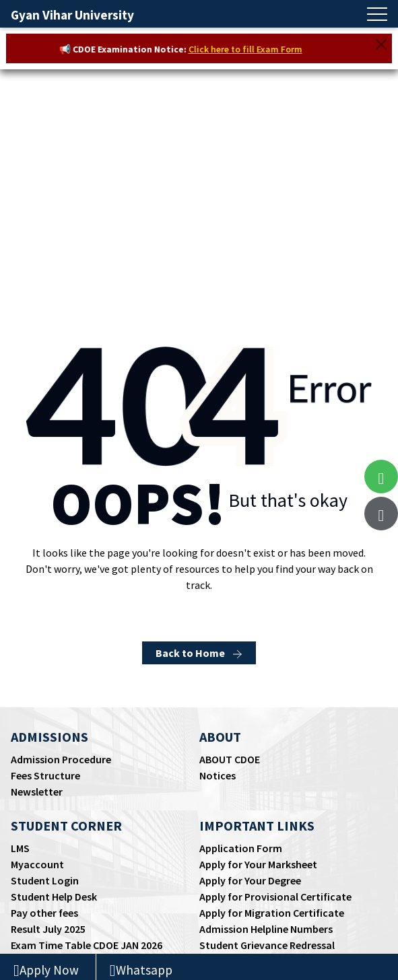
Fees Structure (45, 775)
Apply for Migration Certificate (272, 913)
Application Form (241, 848)
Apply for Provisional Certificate (275, 897)
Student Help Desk (54, 897)
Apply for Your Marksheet (258, 864)
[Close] (381, 44)
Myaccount (37, 864)
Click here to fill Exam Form (249, 49)
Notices (218, 775)
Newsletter (37, 792)
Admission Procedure (61, 759)
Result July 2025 (48, 929)
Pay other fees (44, 913)
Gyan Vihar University (72, 15)
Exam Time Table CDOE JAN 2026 (87, 945)
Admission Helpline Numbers (266, 929)
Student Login (45, 880)
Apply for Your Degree (250, 880)
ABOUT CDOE (230, 759)
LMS (20, 848)
